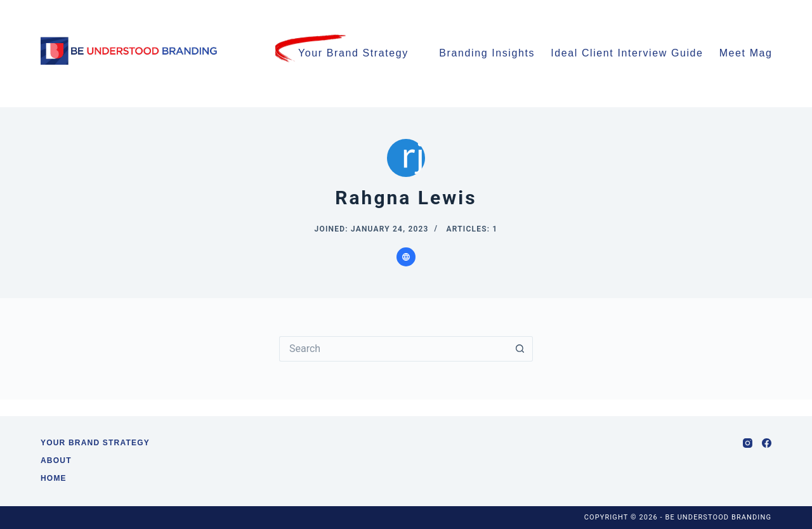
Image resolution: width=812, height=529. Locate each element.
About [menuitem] (56, 460)
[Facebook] (767, 443)
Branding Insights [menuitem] (487, 53)
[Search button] (520, 349)
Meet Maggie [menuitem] (760, 54)
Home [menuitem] (54, 478)
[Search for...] (393, 349)
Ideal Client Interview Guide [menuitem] (627, 53)
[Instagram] (748, 443)
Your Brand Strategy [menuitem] (353, 53)
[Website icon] (406, 257)
